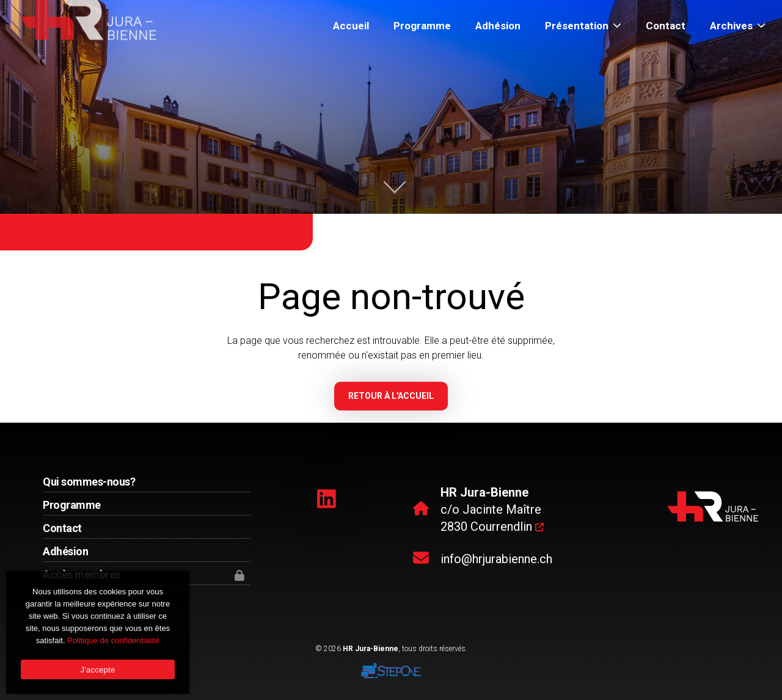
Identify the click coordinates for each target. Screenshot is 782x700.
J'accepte (98, 670)
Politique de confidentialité (113, 640)
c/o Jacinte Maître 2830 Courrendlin (492, 509)
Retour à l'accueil (391, 396)
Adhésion (498, 26)
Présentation (583, 26)
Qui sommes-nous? (89, 482)
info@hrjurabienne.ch (496, 559)
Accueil (351, 26)
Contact (666, 26)
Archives (738, 26)
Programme (422, 26)
